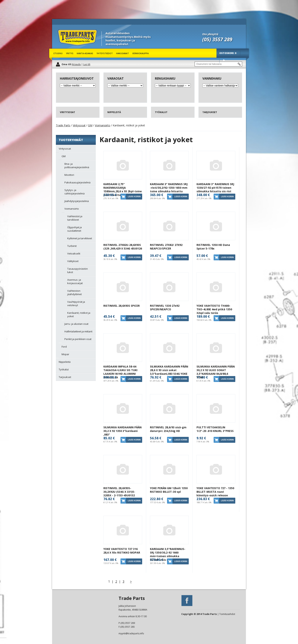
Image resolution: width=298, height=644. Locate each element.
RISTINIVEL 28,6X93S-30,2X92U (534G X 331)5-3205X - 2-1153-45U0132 (119, 492)
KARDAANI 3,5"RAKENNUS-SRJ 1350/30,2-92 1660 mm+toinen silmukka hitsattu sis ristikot (168, 554)
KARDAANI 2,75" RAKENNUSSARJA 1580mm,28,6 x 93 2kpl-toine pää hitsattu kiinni (123, 189)
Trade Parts (65, 47)
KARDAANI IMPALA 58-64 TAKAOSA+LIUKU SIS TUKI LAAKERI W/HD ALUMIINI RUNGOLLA (120, 372)
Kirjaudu (76, 64)
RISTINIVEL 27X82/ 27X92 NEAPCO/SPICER (166, 247)
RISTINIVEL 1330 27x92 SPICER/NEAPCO (165, 307)
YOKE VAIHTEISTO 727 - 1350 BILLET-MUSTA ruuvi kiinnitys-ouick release (215, 492)
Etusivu (58, 53)
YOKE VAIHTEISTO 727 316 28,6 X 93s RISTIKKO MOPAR (122, 551)
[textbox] (218, 64)
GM (90, 125)
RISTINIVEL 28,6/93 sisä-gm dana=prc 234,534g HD (168, 429)
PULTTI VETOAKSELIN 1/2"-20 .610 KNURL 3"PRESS (215, 429)
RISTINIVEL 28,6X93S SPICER (122, 306)
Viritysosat (79, 125)
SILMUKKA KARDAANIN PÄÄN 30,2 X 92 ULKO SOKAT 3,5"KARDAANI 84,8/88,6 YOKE (216, 372)
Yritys (70, 53)
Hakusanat (122, 53)
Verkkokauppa (140, 53)
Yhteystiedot (105, 53)
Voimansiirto (103, 125)
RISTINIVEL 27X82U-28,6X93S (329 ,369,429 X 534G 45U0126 (123, 247)
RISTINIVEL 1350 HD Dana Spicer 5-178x (213, 247)
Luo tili (87, 64)
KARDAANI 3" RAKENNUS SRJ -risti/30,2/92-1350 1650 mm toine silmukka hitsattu (169, 188)
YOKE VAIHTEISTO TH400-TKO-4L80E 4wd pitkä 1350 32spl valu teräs (214, 309)
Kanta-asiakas (85, 53)
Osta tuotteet (224, 60)
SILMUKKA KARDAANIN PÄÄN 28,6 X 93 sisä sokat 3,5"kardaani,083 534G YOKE (169, 370)
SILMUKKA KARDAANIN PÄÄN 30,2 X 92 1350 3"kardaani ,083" (122, 431)
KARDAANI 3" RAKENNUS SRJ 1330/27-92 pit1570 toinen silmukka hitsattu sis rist (215, 188)
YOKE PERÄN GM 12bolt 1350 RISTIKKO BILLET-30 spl (169, 490)
